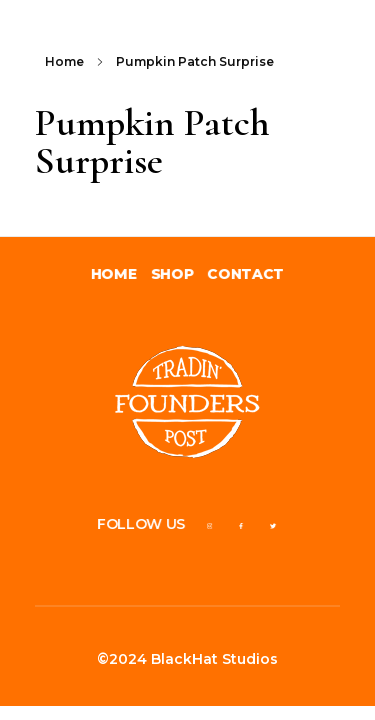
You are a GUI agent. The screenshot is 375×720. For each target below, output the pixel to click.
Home (64, 61)
